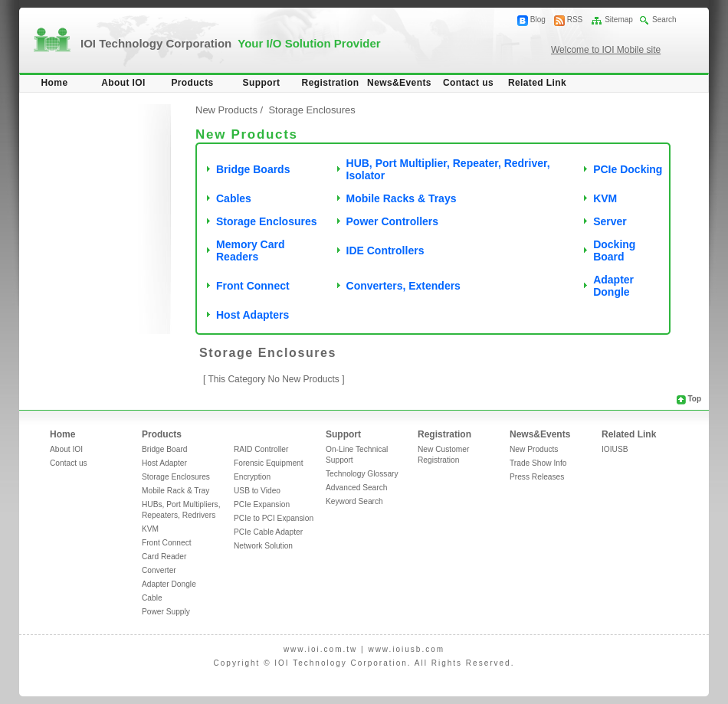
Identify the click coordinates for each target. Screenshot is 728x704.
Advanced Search (356, 488)
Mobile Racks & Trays (402, 198)
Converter (159, 570)
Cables (234, 198)
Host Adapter (164, 463)
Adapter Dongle (613, 286)
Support (262, 83)
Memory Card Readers (250, 250)
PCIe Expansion (262, 504)
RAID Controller (261, 449)
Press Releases (537, 477)
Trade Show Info (538, 463)
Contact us (468, 83)
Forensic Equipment (269, 463)
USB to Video (257, 491)
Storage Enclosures (267, 221)
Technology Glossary (362, 474)
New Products (226, 110)
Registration (331, 83)
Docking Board (614, 250)
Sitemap (619, 20)
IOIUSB (615, 449)
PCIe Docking (628, 169)
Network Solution (263, 546)
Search (664, 20)
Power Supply (166, 612)
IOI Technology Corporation (231, 43)
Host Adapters (253, 315)
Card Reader (164, 557)
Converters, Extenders (403, 286)
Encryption (252, 477)
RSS (575, 20)
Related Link (537, 83)
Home (55, 83)
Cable (152, 598)
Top (694, 399)
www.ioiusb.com (406, 649)
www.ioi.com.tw (320, 649)
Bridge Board (164, 449)
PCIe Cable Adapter (268, 532)
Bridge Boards (253, 169)
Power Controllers (393, 221)
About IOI (123, 83)
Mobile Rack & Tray (175, 491)
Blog (538, 20)
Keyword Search (354, 501)
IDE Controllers (385, 250)
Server (610, 221)
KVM (605, 198)
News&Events (399, 83)
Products (192, 83)
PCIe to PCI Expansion (274, 518)
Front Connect (253, 286)
